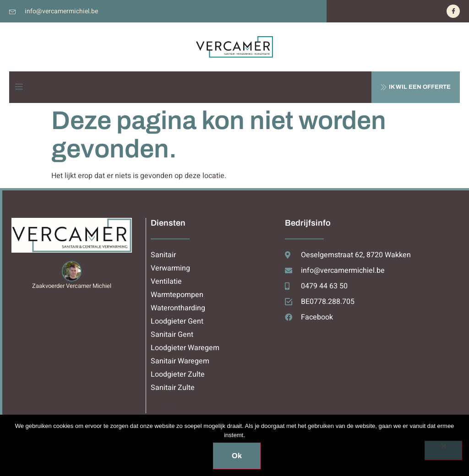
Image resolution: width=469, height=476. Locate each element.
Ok (237, 456)
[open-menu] (19, 87)
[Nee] (443, 450)
